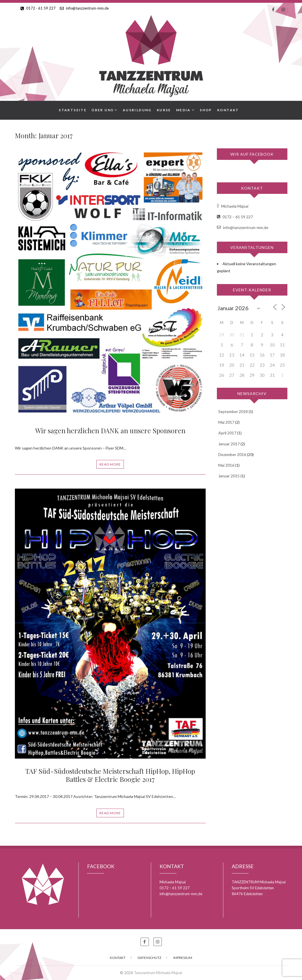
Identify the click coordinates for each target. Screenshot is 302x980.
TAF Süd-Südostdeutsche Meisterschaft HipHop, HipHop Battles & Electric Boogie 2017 (110, 775)
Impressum (183, 958)
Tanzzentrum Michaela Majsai (158, 973)
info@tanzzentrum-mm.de (84, 8)
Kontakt (228, 110)
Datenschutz (149, 958)
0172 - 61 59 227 (38, 8)
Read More (110, 464)
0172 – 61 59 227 (235, 217)
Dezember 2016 (232, 454)
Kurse (164, 110)
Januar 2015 (229, 476)
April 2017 (227, 433)
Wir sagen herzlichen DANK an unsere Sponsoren (110, 430)
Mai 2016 (226, 465)
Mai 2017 (226, 422)
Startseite (73, 110)
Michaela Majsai (233, 206)
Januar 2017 (229, 444)
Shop (206, 110)
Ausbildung (137, 110)
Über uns (103, 110)
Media (183, 110)
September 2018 (233, 411)
